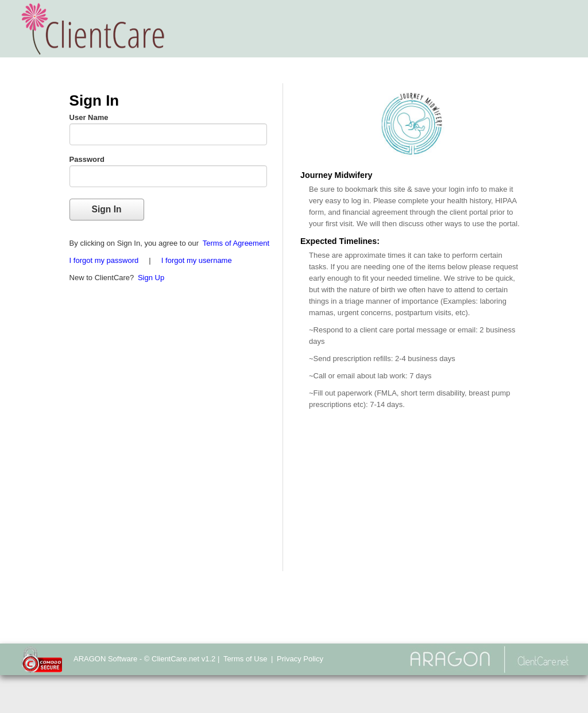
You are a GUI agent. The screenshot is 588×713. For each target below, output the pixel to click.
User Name (89, 117)
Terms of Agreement (236, 243)
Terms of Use (245, 659)
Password (87, 159)
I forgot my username (197, 260)
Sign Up (151, 278)
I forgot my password (104, 260)
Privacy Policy (300, 659)
